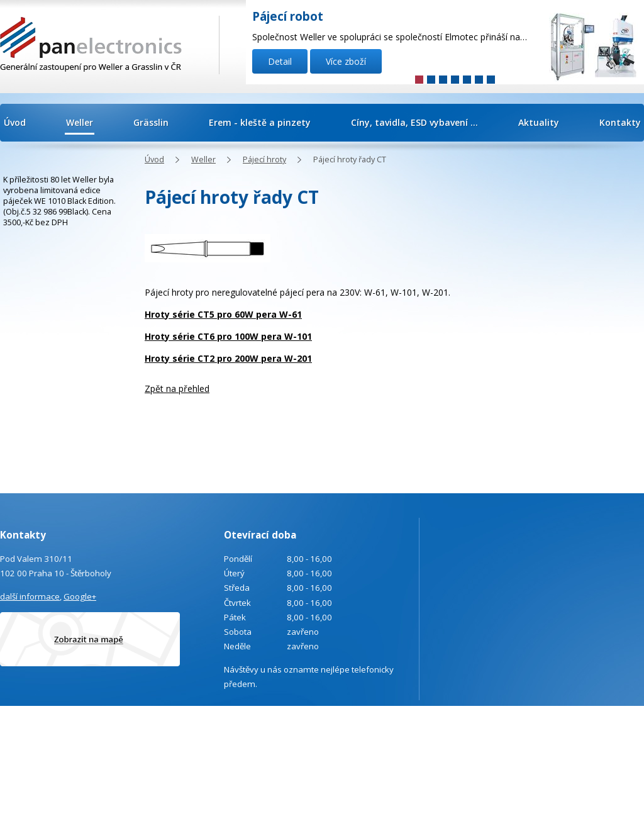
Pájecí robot (288, 16)
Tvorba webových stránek (592, 741)
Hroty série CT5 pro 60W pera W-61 (223, 314)
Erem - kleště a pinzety (260, 122)
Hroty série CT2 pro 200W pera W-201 (228, 358)
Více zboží (346, 61)
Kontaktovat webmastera (619, 724)
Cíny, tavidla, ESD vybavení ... (414, 122)
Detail (280, 61)
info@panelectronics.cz (107, 758)
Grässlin (151, 122)
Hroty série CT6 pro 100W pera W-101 (228, 336)
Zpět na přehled (177, 388)
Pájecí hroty (264, 159)
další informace (30, 596)
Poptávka (63, 792)
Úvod (15, 122)
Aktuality (539, 122)
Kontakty (620, 122)
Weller (80, 122)
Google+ (80, 596)
